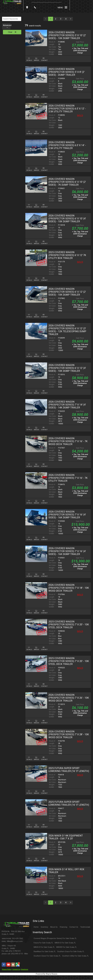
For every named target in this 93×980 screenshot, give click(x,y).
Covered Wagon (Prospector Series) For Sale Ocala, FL (55, 938)
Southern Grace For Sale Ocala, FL (71, 952)
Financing (64, 927)
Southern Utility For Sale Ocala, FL (75, 956)
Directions (25, 969)
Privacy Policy (7, 969)
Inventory (44, 927)
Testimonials (85, 927)
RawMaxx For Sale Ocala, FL (45, 952)
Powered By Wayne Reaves (47, 974)
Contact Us (16, 969)
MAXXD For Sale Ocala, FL (66, 947)
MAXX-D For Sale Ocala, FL (65, 943)
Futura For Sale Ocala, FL (43, 943)
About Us (54, 927)
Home (36, 927)
